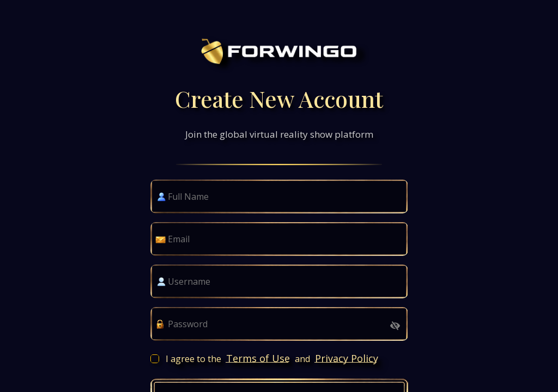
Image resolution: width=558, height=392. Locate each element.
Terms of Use (258, 358)
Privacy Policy (347, 358)
